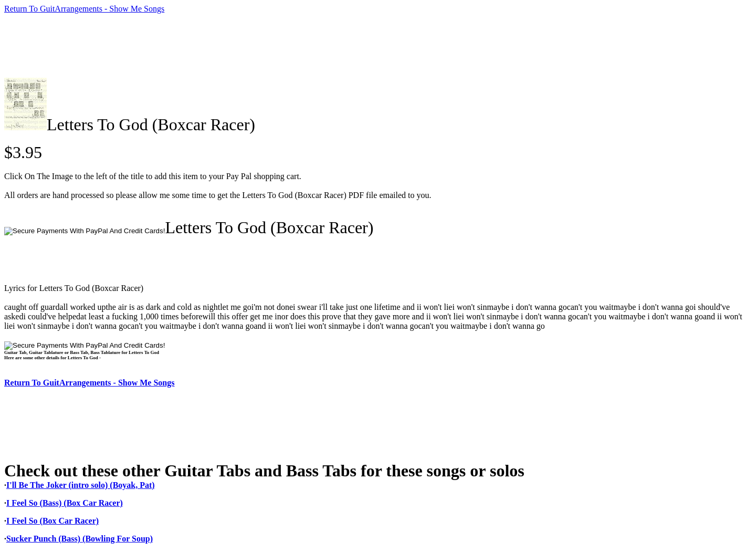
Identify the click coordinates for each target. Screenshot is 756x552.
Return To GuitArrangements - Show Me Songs (84, 9)
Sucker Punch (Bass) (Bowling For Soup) (80, 539)
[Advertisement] (195, 46)
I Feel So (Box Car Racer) (52, 521)
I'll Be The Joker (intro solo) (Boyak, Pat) (81, 485)
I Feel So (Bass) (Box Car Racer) (65, 503)
